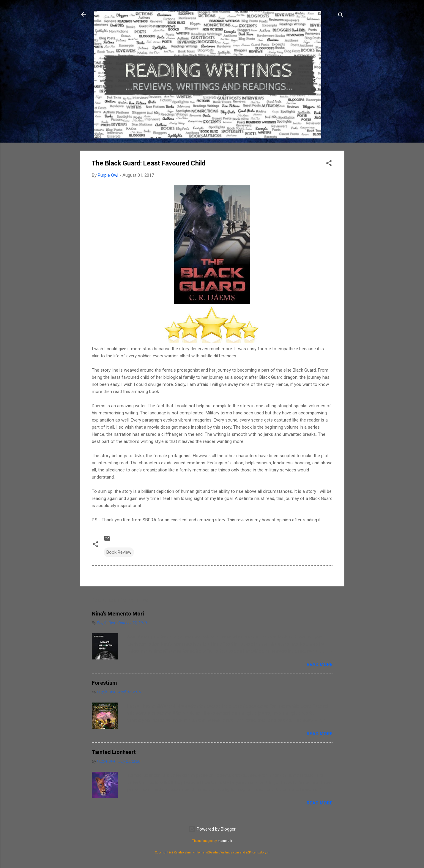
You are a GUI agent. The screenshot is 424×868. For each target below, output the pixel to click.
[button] (329, 164)
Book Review (119, 552)
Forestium (104, 683)
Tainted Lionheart (114, 752)
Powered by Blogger (212, 829)
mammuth (225, 841)
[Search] (341, 16)
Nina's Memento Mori (118, 614)
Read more (320, 665)
